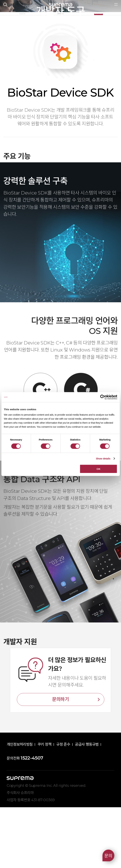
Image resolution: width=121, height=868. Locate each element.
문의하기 (60, 760)
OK (98, 469)
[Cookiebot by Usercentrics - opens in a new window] (103, 397)
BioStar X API (22, 69)
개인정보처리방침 (20, 805)
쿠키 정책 (44, 805)
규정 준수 (63, 805)
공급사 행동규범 (87, 805)
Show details (103, 459)
